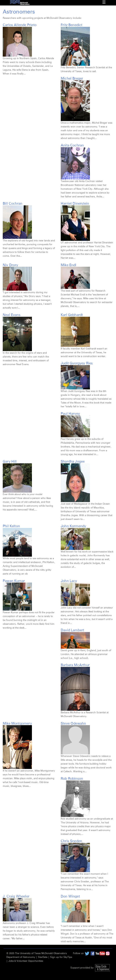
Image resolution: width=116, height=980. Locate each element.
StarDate (43, 957)
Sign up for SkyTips (61, 957)
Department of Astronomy (21, 957)
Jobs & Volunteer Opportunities (26, 961)
